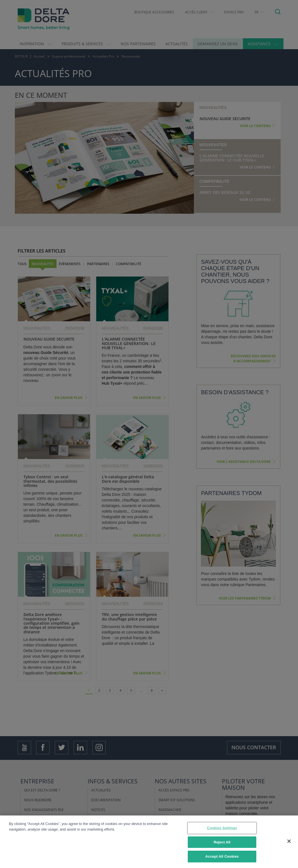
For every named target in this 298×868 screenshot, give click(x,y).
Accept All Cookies (222, 856)
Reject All (222, 842)
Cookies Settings (222, 828)
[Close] (289, 841)
